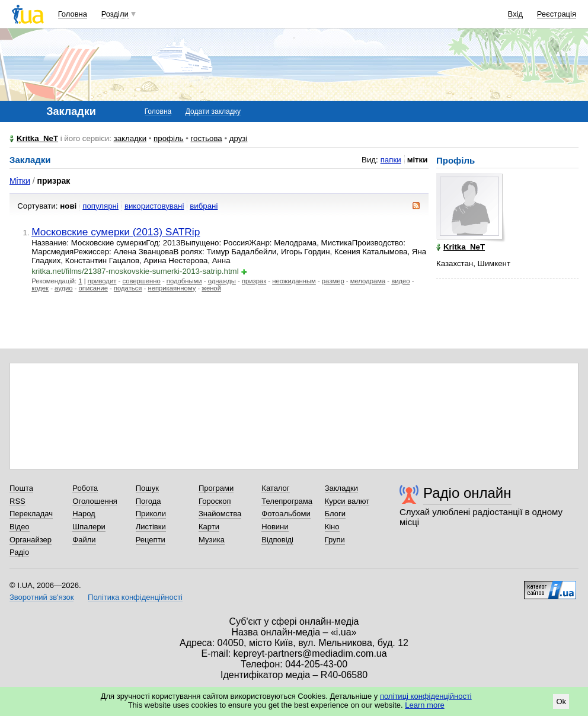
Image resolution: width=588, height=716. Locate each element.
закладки (130, 138)
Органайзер (31, 540)
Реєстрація (557, 14)
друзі (239, 138)
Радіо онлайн (467, 493)
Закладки (341, 488)
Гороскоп (215, 501)
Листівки (151, 527)
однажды (222, 281)
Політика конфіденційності (135, 597)
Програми (216, 488)
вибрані (204, 206)
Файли (84, 540)
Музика (212, 540)
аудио (64, 288)
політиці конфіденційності (426, 696)
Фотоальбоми (286, 514)
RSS (17, 501)
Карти (209, 527)
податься (128, 288)
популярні (100, 206)
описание (93, 288)
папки (391, 160)
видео (400, 281)
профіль (168, 138)
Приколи (151, 514)
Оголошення (95, 501)
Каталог (275, 488)
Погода (148, 501)
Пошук (147, 488)
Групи (335, 540)
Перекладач (31, 514)
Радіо (19, 552)
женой (211, 288)
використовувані (154, 206)
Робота (85, 488)
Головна (73, 14)
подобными (184, 281)
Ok (561, 701)
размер (333, 281)
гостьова (207, 138)
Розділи (115, 14)
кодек (40, 288)
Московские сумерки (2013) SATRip (116, 232)
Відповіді (277, 540)
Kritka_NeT (37, 138)
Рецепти (151, 540)
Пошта (21, 488)
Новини (275, 527)
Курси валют (347, 501)
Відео (20, 527)
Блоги (335, 514)
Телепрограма (287, 501)
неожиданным (294, 281)
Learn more (424, 705)
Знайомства (220, 514)
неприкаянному (172, 288)
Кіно (332, 527)
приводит (102, 281)
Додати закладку (213, 111)
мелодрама (368, 281)
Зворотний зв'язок (41, 597)
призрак (254, 281)
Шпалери (89, 527)
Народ (84, 514)
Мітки (20, 181)
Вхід (516, 14)
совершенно (141, 281)
